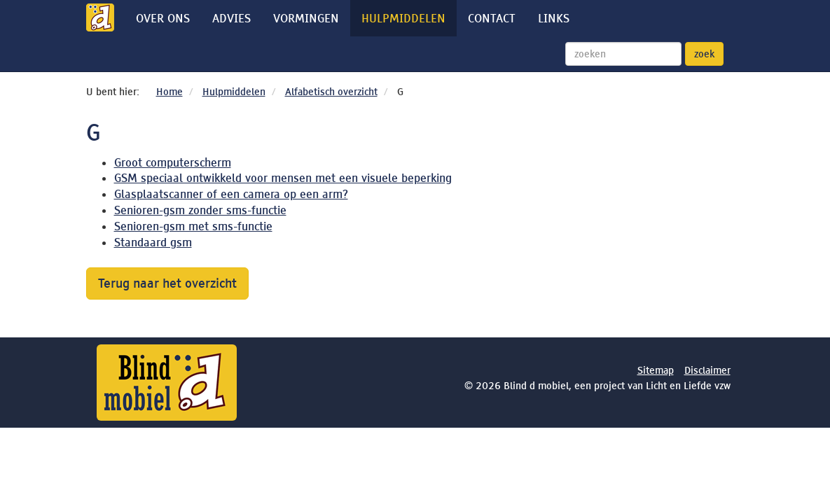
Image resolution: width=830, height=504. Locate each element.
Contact (492, 18)
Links (554, 18)
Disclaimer (707, 370)
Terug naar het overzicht (167, 283)
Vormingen (306, 18)
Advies (231, 18)
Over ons (163, 18)
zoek (704, 54)
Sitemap (656, 370)
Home (170, 92)
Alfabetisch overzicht (331, 92)
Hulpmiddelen (403, 18)
